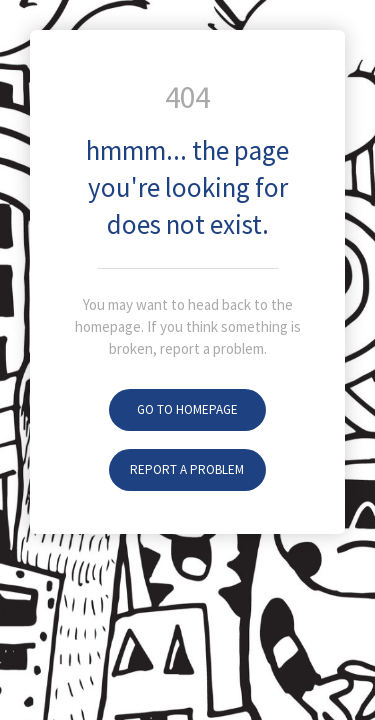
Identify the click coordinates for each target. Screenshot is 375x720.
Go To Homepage (187, 409)
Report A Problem (187, 469)
